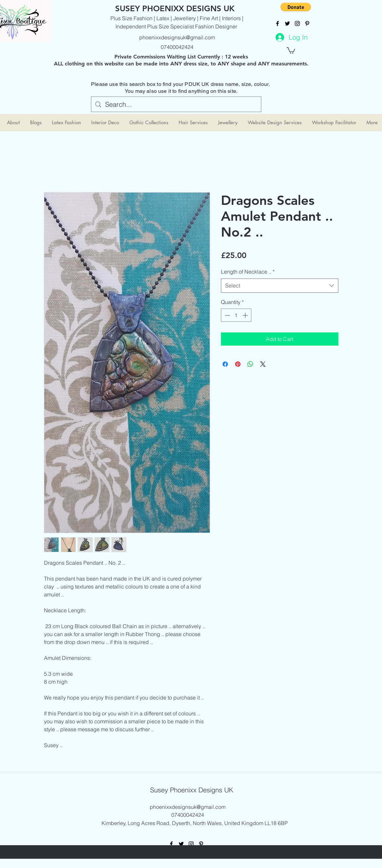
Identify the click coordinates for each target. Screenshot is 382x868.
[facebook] (277, 23)
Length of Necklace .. (248, 272)
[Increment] (246, 315)
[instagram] (297, 23)
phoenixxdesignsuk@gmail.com (177, 37)
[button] (296, 7)
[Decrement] (227, 315)
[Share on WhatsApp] (250, 364)
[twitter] (287, 23)
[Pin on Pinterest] (238, 364)
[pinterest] (307, 23)
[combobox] (280, 286)
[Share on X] (263, 364)
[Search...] (176, 104)
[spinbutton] (236, 315)
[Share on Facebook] (225, 364)
